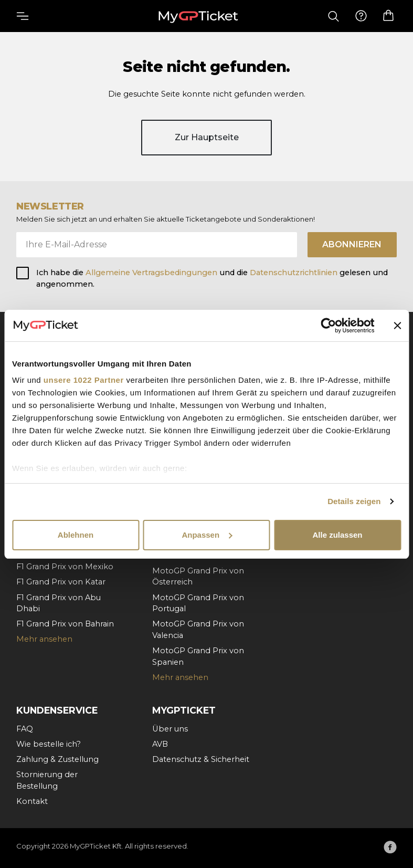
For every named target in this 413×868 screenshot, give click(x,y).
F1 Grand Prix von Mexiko (65, 567)
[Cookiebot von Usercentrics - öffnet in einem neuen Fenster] (328, 326)
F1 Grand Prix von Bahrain (65, 624)
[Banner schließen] (397, 326)
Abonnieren (352, 244)
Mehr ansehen (44, 639)
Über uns (170, 729)
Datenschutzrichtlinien (294, 273)
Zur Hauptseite (207, 137)
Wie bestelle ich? (49, 744)
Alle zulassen (337, 535)
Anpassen (207, 535)
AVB (160, 744)
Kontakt (32, 801)
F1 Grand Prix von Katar (61, 582)
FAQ (25, 729)
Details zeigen (354, 501)
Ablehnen (76, 535)
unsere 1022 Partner (84, 380)
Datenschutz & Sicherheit (201, 759)
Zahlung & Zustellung (57, 759)
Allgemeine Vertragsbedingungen (152, 273)
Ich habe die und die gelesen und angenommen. (212, 278)
